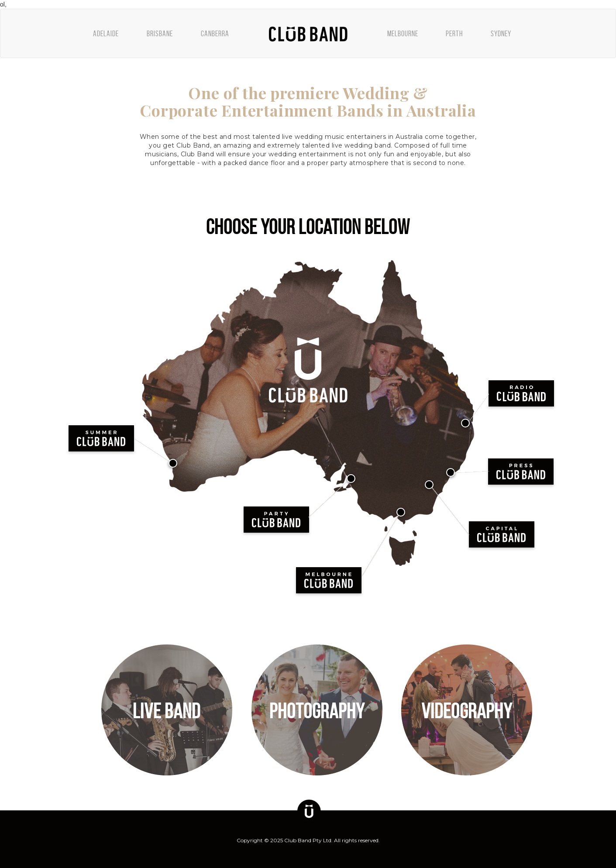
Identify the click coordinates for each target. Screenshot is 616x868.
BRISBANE (160, 34)
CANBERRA (215, 34)
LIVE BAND (167, 711)
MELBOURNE (403, 34)
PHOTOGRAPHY (317, 711)
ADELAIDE (106, 34)
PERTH (454, 34)
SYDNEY (501, 34)
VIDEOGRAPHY (467, 711)
